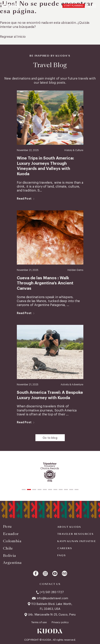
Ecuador (11, 534)
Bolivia (9, 556)
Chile (8, 548)
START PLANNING (74, 6)
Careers (65, 548)
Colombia (12, 541)
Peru (7, 526)
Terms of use (39, 622)
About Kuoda (69, 527)
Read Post (24, 199)
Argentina (12, 563)
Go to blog (50, 438)
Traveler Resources (75, 534)
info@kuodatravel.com (52, 598)
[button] (24, 490)
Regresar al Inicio (13, 37)
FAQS (61, 555)
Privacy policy (60, 622)
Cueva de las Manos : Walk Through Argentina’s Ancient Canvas (45, 283)
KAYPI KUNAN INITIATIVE (77, 541)
